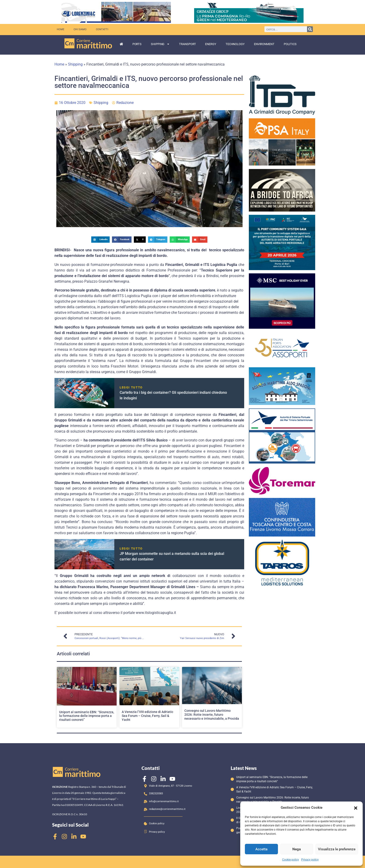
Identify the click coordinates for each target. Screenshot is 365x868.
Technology (235, 44)
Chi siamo (80, 29)
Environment (264, 44)
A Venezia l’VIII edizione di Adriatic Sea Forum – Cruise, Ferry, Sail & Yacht (147, 716)
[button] (356, 808)
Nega (297, 849)
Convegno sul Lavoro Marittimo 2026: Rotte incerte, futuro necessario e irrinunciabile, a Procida (212, 715)
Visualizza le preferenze (337, 849)
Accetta (261, 849)
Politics (290, 44)
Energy (211, 44)
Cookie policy (291, 860)
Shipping (160, 44)
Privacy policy (310, 860)
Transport (187, 44)
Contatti (102, 29)
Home (61, 29)
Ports (137, 44)
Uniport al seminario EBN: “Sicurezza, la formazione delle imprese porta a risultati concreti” (87, 716)
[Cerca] (310, 29)
